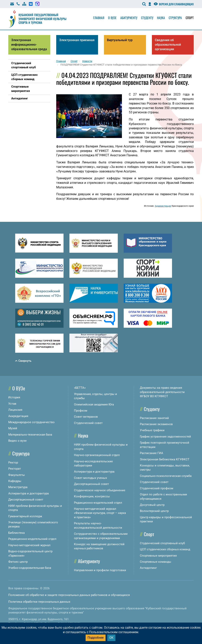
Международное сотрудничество (31, 422)
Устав (12, 404)
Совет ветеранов (86, 417)
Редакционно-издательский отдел (32, 539)
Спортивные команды (156, 562)
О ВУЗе (19, 388)
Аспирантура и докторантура (29, 493)
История (14, 397)
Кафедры (15, 481)
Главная (99, 18)
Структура (175, 18)
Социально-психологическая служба (166, 476)
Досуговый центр (152, 505)
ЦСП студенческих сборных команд (165, 549)
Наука (161, 18)
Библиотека (16, 533)
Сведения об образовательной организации (168, 45)
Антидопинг (148, 568)
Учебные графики (152, 430)
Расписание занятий (154, 418)
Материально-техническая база (30, 435)
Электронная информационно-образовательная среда (29, 45)
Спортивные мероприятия (158, 556)
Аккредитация (18, 416)
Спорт (190, 18)
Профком (81, 411)
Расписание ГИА (151, 453)
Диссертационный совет (26, 500)
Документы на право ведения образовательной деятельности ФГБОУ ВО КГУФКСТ (162, 392)
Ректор (13, 463)
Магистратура (18, 487)
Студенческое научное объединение (100, 490)
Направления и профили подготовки (100, 570)
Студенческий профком (157, 488)
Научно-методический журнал (29, 545)
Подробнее (96, 638)
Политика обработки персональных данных (39, 602)
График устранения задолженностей (165, 437)
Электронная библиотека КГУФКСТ (165, 459)
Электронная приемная (77, 40)
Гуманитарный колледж (25, 516)
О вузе (112, 18)
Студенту (147, 18)
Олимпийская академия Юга (94, 404)
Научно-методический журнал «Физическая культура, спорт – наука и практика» (100, 513)
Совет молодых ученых (90, 478)
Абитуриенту (129, 18)
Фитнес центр (18, 562)
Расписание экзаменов (156, 424)
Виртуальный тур (120, 40)
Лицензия (15, 410)
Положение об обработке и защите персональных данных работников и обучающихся (69, 595)
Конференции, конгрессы (92, 496)
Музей (13, 428)
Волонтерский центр (154, 511)
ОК (111, 638)
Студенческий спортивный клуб (162, 543)
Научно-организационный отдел (97, 455)
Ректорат (15, 469)
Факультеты (17, 475)
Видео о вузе (17, 441)
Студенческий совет (88, 423)
